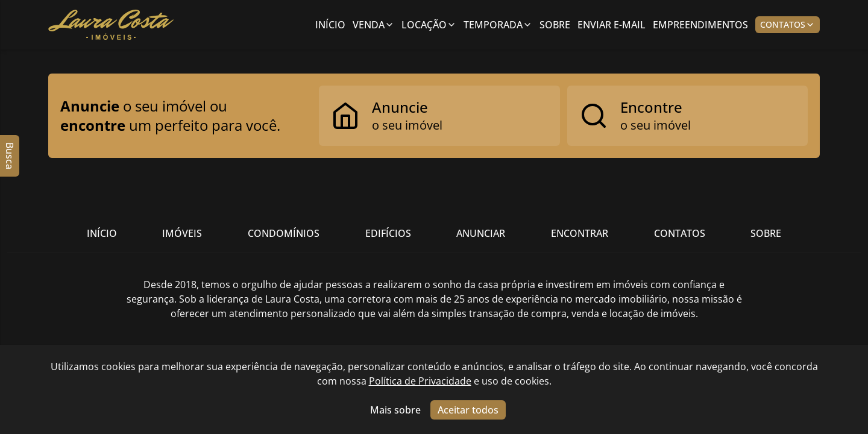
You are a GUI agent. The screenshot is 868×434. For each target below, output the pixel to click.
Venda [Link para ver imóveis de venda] (373, 25)
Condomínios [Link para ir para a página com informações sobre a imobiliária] (284, 233)
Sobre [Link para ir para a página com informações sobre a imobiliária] (555, 25)
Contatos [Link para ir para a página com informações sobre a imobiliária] (680, 233)
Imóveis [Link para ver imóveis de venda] (182, 233)
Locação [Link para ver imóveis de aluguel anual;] (429, 25)
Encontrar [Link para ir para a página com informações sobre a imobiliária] (580, 233)
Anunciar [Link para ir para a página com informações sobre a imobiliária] (481, 233)
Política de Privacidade (420, 381)
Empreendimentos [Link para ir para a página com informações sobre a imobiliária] (700, 25)
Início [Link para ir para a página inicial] (330, 25)
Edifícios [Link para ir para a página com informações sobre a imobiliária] (388, 233)
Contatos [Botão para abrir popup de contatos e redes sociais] (788, 24)
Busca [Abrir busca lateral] (10, 156)
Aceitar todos (468, 410)
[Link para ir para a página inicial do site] (111, 25)
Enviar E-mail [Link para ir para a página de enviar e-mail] (612, 25)
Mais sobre (395, 410)
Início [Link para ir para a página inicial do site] (102, 233)
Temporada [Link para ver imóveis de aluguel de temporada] (498, 25)
